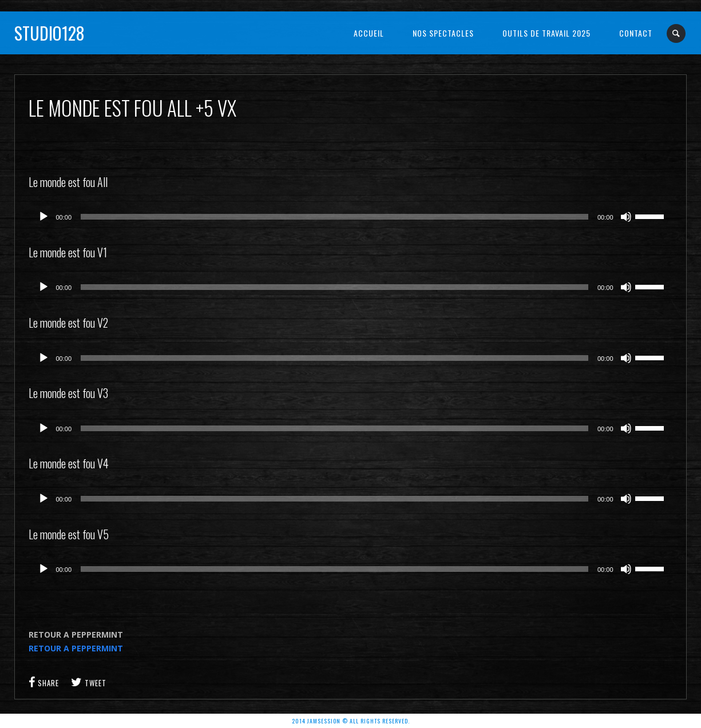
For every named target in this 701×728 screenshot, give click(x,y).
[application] (351, 217)
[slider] (334, 217)
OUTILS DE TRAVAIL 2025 (546, 33)
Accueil (369, 33)
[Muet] (626, 217)
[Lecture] (43, 217)
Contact (636, 33)
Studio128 (49, 33)
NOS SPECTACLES (443, 33)
